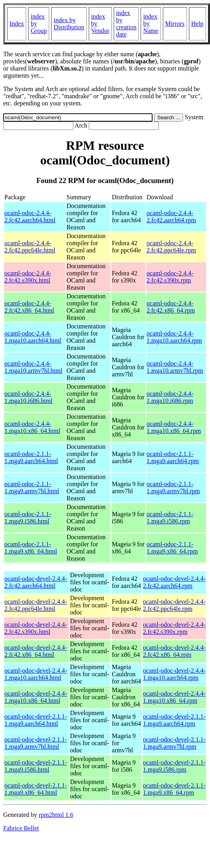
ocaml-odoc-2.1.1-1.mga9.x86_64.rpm (172, 548)
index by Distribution (69, 24)
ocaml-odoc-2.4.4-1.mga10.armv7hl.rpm (175, 367)
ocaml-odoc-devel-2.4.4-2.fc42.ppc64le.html (36, 605)
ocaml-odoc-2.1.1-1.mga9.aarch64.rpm (173, 457)
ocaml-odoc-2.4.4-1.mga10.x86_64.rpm (174, 427)
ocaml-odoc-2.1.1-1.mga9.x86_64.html (31, 548)
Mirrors (175, 24)
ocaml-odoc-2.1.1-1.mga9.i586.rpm (170, 518)
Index (17, 24)
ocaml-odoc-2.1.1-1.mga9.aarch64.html (31, 457)
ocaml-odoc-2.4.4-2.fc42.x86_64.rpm (171, 307)
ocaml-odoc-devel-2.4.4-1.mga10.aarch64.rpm (174, 674)
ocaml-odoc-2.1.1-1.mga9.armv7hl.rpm (173, 487)
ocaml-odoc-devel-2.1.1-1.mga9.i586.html (36, 766)
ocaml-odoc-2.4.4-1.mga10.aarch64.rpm (174, 337)
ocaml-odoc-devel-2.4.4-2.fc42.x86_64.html (36, 651)
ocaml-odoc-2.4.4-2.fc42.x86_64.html (29, 307)
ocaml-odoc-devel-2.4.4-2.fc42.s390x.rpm (174, 628)
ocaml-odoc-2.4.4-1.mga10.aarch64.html (33, 337)
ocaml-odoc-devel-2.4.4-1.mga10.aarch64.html (36, 674)
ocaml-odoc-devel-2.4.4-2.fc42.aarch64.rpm (174, 582)
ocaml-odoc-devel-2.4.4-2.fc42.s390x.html (36, 628)
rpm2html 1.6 (56, 815)
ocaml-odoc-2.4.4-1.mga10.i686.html (28, 397)
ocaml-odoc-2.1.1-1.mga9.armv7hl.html (32, 487)
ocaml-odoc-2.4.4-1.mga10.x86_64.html (32, 427)
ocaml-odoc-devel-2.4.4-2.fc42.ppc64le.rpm (174, 605)
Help (198, 24)
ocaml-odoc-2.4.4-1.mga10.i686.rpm (170, 397)
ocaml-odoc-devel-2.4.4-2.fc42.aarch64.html (36, 582)
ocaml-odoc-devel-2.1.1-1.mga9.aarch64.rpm (174, 720)
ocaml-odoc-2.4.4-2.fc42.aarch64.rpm (171, 217)
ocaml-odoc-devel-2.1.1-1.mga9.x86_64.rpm (174, 789)
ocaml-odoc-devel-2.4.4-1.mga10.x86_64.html (36, 697)
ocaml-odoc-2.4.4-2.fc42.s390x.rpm (170, 277)
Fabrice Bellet (21, 828)
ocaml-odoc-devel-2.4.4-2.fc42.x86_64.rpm (174, 651)
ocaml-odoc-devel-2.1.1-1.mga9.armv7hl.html (36, 743)
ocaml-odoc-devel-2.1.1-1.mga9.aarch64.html (36, 720)
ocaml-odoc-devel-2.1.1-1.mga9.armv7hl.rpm (174, 743)
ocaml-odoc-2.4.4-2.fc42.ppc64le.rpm (171, 247)
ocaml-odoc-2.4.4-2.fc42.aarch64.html (30, 217)
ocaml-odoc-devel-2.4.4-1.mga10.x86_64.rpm (174, 697)
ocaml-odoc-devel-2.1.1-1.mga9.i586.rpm (174, 766)
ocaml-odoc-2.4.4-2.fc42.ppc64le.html (30, 247)
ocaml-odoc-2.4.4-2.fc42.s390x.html (28, 277)
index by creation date (126, 24)
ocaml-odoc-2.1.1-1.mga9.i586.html (28, 518)
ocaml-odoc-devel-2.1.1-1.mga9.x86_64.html (36, 789)
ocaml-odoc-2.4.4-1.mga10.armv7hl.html (33, 367)
